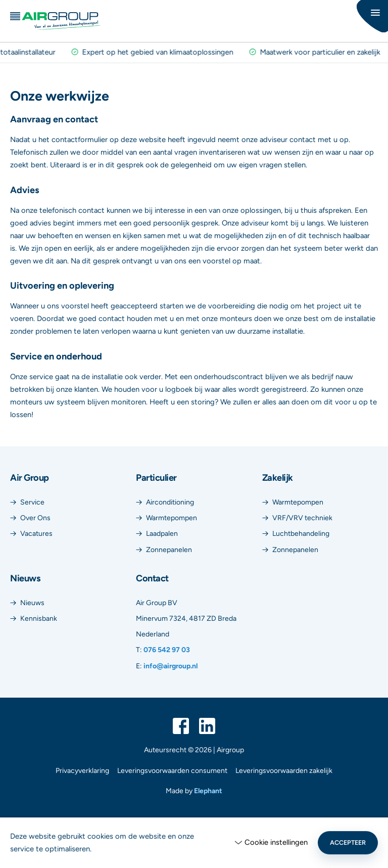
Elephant (208, 791)
